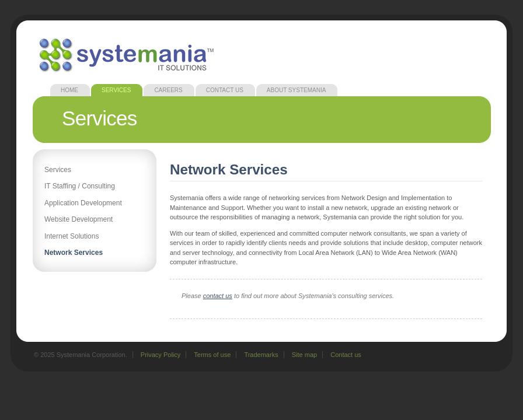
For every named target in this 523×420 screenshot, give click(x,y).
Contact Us (225, 90)
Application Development (83, 203)
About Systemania (297, 90)
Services (116, 90)
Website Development (79, 219)
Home (69, 90)
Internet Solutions (72, 236)
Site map (304, 355)
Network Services (74, 253)
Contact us (346, 355)
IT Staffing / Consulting (80, 186)
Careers (168, 90)
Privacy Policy (161, 355)
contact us (218, 296)
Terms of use (212, 355)
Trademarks (261, 355)
